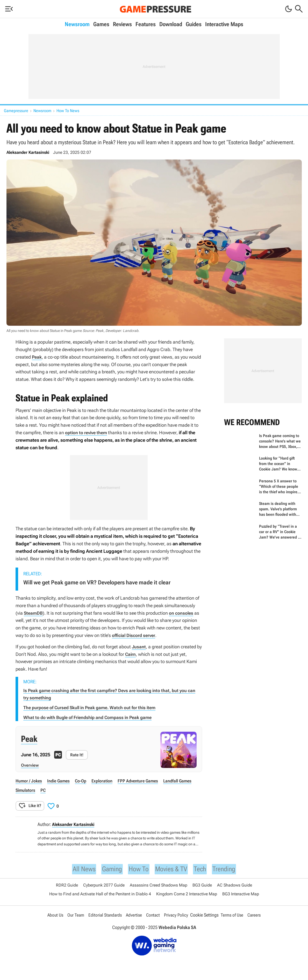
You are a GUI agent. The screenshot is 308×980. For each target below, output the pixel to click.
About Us (53, 915)
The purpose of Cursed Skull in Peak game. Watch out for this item (93, 707)
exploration (106, 780)
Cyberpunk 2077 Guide (104, 885)
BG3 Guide (202, 885)
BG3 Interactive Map (241, 894)
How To (137, 868)
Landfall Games (184, 780)
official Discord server (135, 635)
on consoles (183, 613)
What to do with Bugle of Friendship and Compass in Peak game (91, 717)
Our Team (74, 915)
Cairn (131, 654)
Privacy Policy (177, 915)
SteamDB (34, 613)
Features (146, 24)
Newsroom (77, 24)
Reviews (122, 24)
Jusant (139, 647)
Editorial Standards (104, 915)
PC (44, 789)
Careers (257, 915)
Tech (204, 868)
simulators (26, 789)
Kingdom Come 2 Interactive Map (187, 894)
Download (171, 24)
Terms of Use (234, 915)
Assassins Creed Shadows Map (159, 885)
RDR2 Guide (67, 885)
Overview (30, 764)
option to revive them (88, 433)
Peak (37, 357)
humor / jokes (29, 780)
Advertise (134, 915)
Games (101, 24)
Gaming (109, 868)
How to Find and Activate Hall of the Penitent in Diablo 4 (100, 894)
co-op (84, 780)
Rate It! (77, 754)
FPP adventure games (143, 780)
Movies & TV (172, 868)
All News (78, 868)
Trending (230, 868)
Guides (194, 24)
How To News (68, 111)
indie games (60, 780)
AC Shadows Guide (235, 885)
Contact (154, 915)
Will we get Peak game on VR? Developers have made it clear (97, 582)
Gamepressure (16, 111)
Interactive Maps (224, 24)
